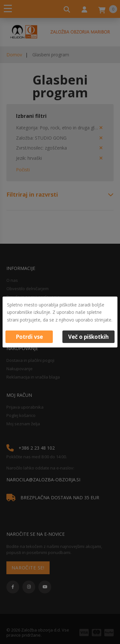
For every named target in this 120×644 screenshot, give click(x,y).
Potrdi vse (29, 337)
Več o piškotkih (88, 337)
